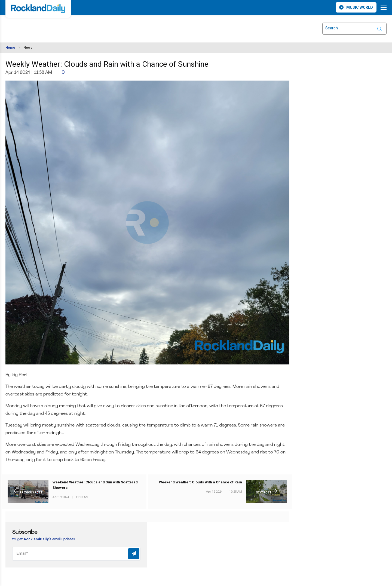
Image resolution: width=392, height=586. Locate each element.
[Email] (76, 554)
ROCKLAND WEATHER (55, 25)
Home (10, 48)
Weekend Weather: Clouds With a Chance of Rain (200, 482)
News (28, 48)
